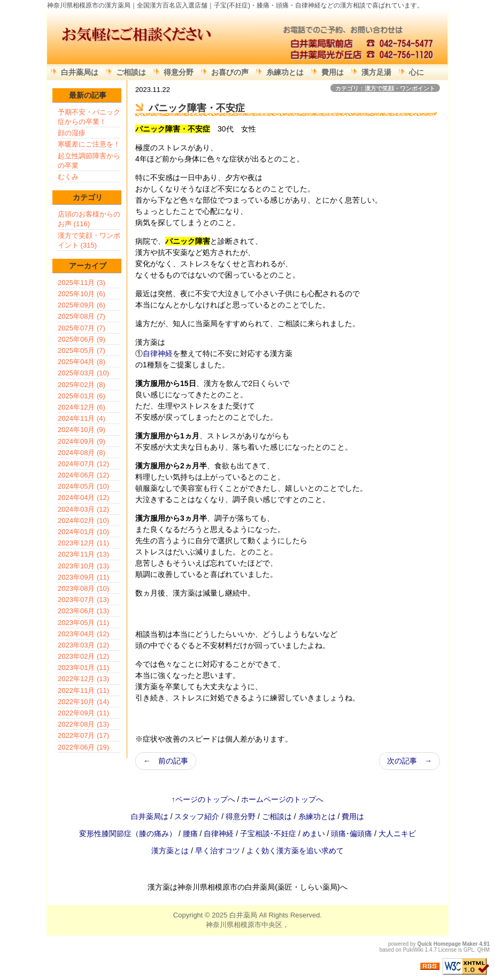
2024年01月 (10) (83, 532)
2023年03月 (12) (83, 645)
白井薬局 (243, 915)
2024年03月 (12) (83, 509)
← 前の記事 (166, 761)
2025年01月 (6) (82, 396)
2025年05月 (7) (82, 350)
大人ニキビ (397, 834)
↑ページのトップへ (203, 799)
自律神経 (158, 353)
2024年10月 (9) (82, 430)
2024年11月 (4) (82, 418)
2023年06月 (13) (83, 611)
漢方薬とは (170, 851)
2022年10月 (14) (83, 702)
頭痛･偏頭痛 (353, 834)
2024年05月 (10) (83, 486)
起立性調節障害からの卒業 (89, 161)
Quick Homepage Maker (447, 944)
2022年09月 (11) (83, 713)
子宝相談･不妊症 (268, 834)
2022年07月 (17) (83, 735)
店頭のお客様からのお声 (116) (89, 219)
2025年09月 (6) (82, 305)
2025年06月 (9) (82, 339)
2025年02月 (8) (82, 385)
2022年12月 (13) (83, 679)
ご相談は (131, 72)
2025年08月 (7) (82, 316)
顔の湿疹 (72, 133)
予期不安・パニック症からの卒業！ (89, 117)
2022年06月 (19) (83, 747)
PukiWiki (413, 950)
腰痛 (191, 834)
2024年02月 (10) (83, 520)
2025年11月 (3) (82, 283)
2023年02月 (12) (83, 656)
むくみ (68, 177)
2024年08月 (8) (82, 453)
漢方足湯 (376, 72)
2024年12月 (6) (82, 407)
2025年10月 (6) (82, 294)
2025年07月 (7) (82, 328)
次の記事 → (409, 761)
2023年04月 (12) (83, 634)
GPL (469, 950)
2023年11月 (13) (83, 554)
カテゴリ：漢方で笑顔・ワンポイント (385, 88)
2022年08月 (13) (83, 724)
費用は (332, 72)
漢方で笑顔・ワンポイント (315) (89, 240)
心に (416, 72)
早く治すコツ (218, 851)
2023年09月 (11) (83, 577)
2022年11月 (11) (83, 690)
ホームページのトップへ (282, 799)
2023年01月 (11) (83, 668)
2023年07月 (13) (83, 600)
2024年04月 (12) (83, 497)
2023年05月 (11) (83, 623)
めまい (315, 834)
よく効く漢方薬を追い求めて (295, 851)
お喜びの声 (230, 72)
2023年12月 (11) (83, 543)
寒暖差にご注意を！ (89, 144)
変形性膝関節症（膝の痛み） (129, 834)
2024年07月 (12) (83, 464)
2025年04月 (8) (82, 362)
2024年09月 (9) (82, 441)
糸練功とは (285, 72)
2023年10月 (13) (83, 566)
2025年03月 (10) (83, 373)
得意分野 (179, 72)
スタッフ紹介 (197, 816)
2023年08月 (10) (83, 588)
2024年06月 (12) (83, 475)
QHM (484, 950)
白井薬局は (80, 72)
